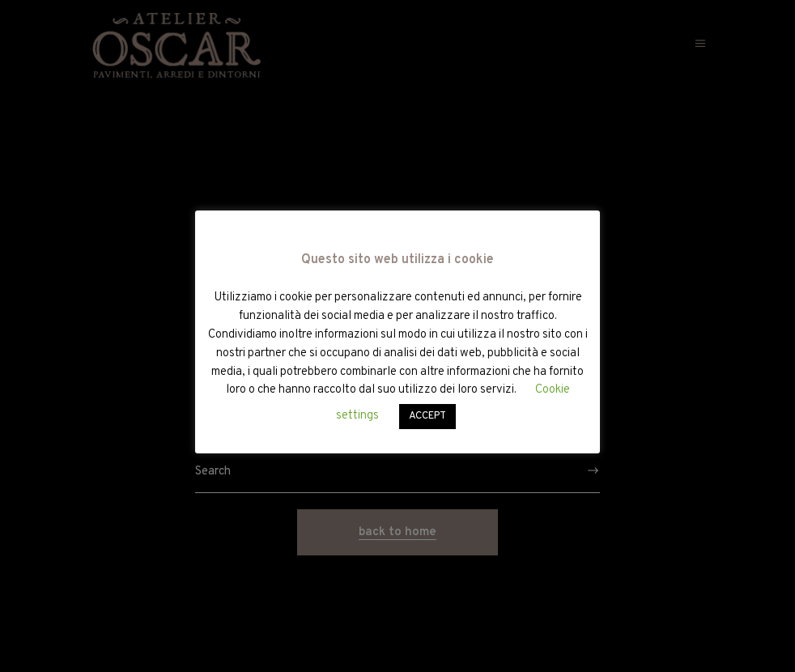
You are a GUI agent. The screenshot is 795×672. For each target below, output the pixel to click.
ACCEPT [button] (427, 416)
